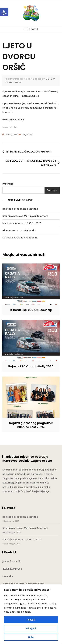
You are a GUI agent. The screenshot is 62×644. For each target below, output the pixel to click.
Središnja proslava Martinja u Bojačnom (25, 216)
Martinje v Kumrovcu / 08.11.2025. (22, 223)
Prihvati (31, 620)
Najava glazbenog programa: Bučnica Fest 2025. (31, 425)
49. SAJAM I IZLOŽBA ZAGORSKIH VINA (28, 152)
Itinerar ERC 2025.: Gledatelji (19, 230)
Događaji (27, 134)
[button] (4, 12)
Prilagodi (31, 628)
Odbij (31, 637)
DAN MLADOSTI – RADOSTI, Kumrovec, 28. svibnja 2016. (31, 163)
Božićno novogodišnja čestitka (20, 209)
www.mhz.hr (10, 127)
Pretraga (8, 184)
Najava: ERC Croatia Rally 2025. (20, 237)
